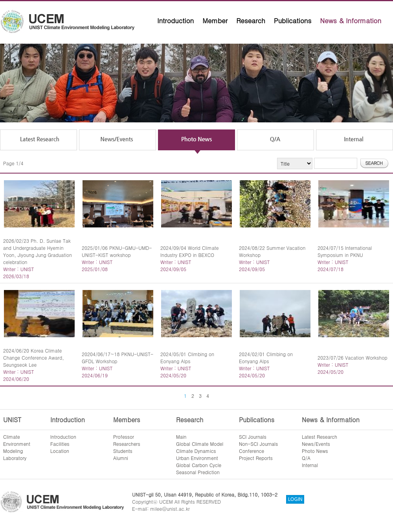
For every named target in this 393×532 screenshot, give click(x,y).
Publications (293, 20)
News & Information (351, 20)
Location (60, 451)
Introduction (175, 20)
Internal (310, 465)
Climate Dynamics (196, 451)
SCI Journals (253, 437)
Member (215, 20)
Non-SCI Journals (258, 444)
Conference (252, 451)
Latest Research (320, 437)
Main (181, 437)
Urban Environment (197, 458)
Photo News (315, 451)
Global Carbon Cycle (199, 465)
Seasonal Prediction (198, 472)
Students (123, 451)
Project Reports (256, 458)
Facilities (60, 444)
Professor (124, 437)
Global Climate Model (200, 444)
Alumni (121, 458)
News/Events (316, 444)
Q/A (306, 458)
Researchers (127, 444)
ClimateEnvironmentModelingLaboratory (17, 447)
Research (251, 20)
